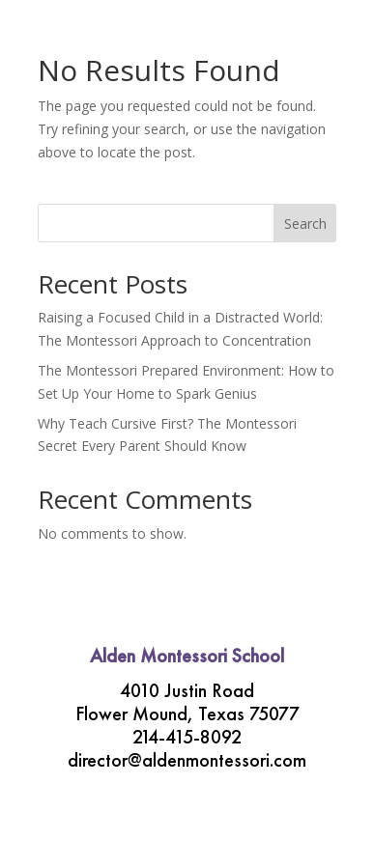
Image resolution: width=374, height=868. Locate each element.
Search (305, 224)
